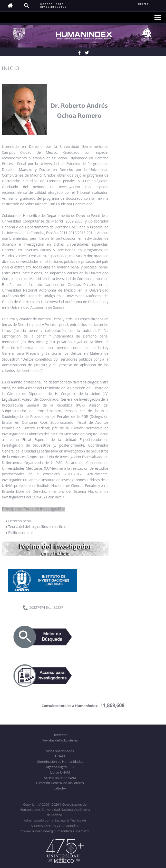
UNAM (60, 756)
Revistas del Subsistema (60, 740)
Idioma (149, 4)
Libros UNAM (60, 772)
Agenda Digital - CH (60, 767)
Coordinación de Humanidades (60, 761)
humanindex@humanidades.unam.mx (60, 831)
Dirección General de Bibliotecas (60, 783)
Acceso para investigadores (53, 5)
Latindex (60, 788)
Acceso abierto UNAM (60, 778)
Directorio (60, 735)
